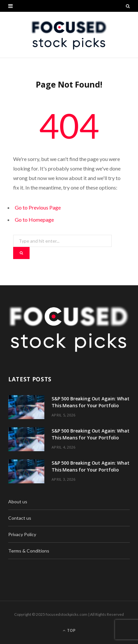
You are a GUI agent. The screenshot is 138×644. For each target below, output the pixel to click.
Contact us (20, 518)
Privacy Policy (22, 534)
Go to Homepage (34, 220)
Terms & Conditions (29, 551)
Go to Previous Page (38, 207)
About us (18, 502)
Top (69, 630)
